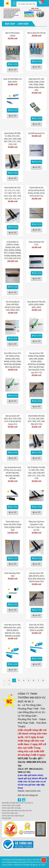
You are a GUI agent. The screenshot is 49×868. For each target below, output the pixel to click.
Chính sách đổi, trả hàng (11, 808)
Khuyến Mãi (6, 818)
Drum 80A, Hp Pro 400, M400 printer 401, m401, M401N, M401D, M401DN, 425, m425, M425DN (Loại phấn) (13, 630)
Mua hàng (14, 64)
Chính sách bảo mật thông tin (13, 816)
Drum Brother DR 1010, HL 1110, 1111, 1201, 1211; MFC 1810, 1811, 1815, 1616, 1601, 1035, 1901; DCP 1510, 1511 (13, 193)
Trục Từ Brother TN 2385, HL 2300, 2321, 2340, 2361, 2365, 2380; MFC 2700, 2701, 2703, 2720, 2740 (36, 473)
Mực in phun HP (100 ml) (36, 33)
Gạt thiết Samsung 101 (36, 133)
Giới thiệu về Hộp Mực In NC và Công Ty (17, 803)
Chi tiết (14, 70)
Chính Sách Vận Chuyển (11, 805)
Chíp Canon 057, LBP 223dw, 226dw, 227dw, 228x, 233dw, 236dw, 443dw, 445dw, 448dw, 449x (36, 85)
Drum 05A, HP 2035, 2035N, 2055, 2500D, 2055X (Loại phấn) (36, 628)
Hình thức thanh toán (10, 813)
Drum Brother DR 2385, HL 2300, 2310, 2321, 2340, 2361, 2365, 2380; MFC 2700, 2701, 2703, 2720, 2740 (13, 139)
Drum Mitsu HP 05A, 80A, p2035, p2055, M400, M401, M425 (36, 304)
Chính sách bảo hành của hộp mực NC (17, 811)
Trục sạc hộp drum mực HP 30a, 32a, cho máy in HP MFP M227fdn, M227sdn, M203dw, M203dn (13, 473)
